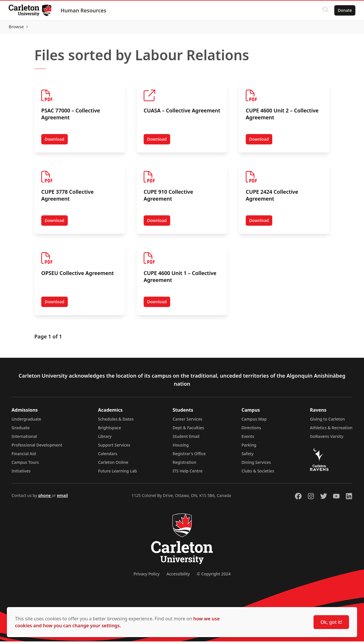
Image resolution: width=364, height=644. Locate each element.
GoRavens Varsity (327, 439)
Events (248, 439)
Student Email (186, 439)
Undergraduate (26, 422)
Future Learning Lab (118, 473)
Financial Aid (24, 456)
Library (105, 439)
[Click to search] (325, 10)
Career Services (188, 422)
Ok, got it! (331, 622)
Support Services (114, 448)
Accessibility (178, 576)
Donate (344, 10)
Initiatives (21, 473)
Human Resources (84, 10)
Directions (251, 430)
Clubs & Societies (258, 473)
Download (56, 143)
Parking (249, 448)
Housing (181, 448)
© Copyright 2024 (214, 576)
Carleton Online (113, 465)
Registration (185, 465)
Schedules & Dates (116, 422)
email (62, 498)
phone (45, 498)
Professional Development (37, 448)
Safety (247, 456)
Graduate (21, 430)
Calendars (108, 456)
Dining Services (256, 465)
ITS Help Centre (188, 473)
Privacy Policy (147, 576)
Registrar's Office (189, 456)
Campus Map (254, 422)
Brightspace (110, 430)
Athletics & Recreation (331, 430)
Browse (344, 28)
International (24, 439)
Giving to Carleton (328, 422)
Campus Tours (25, 465)
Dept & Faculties (188, 430)
